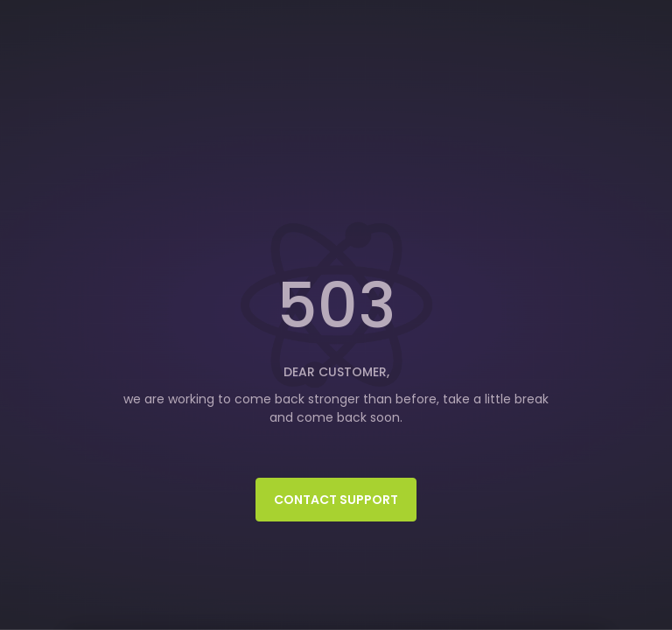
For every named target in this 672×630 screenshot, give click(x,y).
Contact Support (336, 500)
